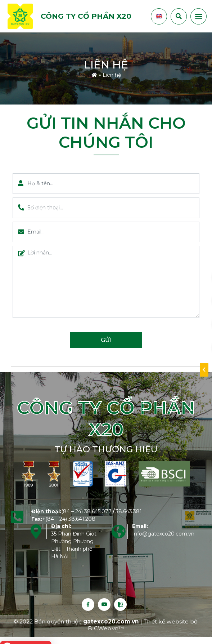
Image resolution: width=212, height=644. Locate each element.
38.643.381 (129, 511)
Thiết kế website (167, 621)
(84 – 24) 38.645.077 (86, 511)
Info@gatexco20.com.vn (163, 534)
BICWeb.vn (103, 628)
